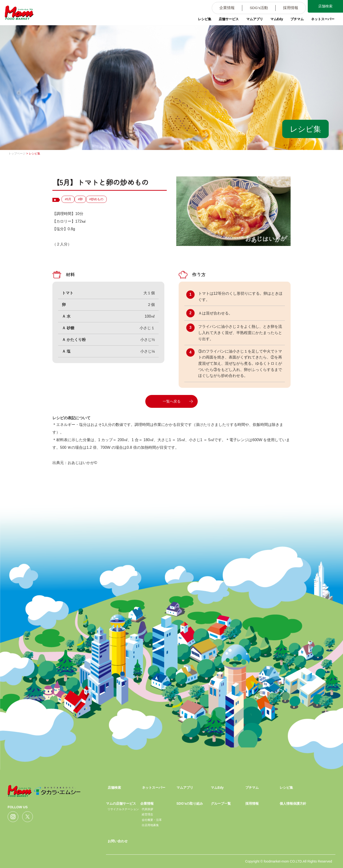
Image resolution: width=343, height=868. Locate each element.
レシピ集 (202, 20)
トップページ (17, 154)
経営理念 (147, 814)
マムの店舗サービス (121, 803)
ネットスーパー (322, 20)
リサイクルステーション (123, 809)
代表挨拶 (147, 809)
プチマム (296, 20)
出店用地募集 (150, 825)
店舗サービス (227, 20)
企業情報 (223, 8)
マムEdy (275, 20)
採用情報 (288, 8)
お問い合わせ (118, 841)
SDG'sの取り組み (190, 803)
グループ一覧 (221, 803)
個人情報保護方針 (293, 803)
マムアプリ (253, 20)
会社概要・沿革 (152, 820)
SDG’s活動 (255, 8)
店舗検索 (324, 7)
